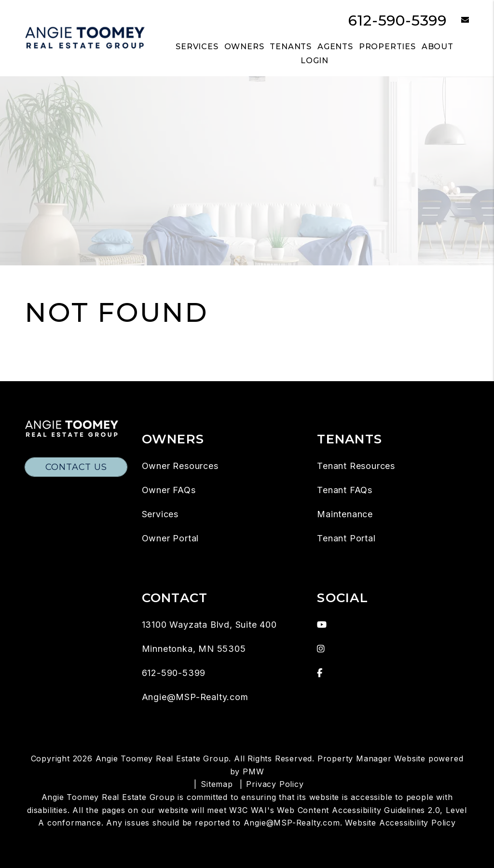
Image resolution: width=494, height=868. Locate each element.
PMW (253, 772)
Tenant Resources (356, 466)
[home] (85, 37)
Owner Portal (171, 538)
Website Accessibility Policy (400, 823)
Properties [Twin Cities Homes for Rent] (387, 47)
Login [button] (315, 61)
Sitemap (217, 784)
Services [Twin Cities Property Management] (197, 47)
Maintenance (345, 514)
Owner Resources (180, 466)
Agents (335, 47)
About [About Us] (438, 47)
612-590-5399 (398, 21)
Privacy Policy (275, 784)
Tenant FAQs (345, 490)
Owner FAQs (169, 490)
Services (160, 514)
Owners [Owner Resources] (244, 47)
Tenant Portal (346, 538)
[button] (458, 21)
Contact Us (76, 467)
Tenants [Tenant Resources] (291, 47)
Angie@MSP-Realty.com (195, 697)
